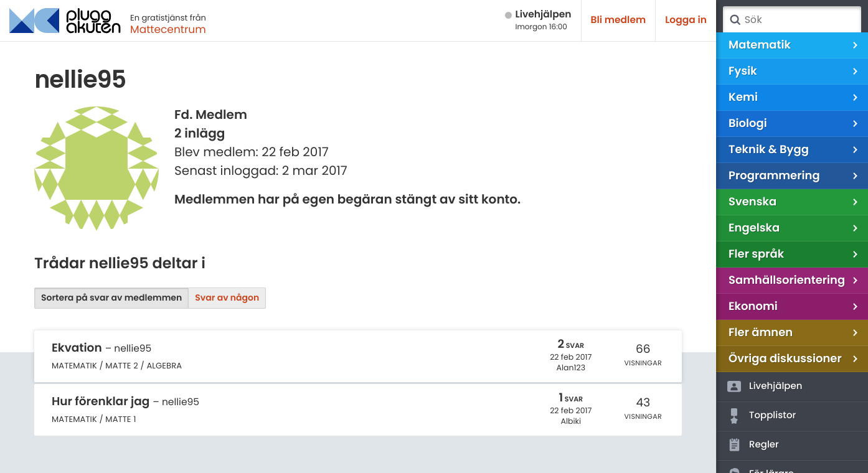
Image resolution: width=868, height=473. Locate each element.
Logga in (686, 20)
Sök (735, 20)
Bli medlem (619, 20)
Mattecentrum (168, 29)
